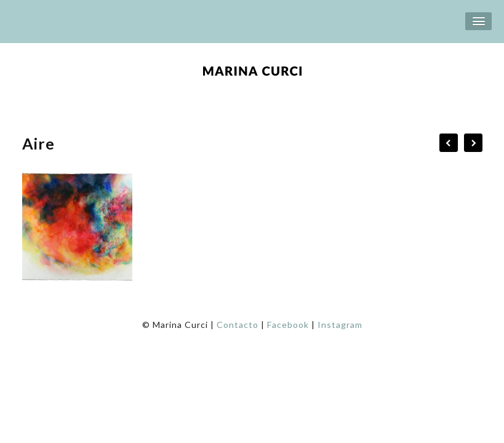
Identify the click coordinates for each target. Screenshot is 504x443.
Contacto (238, 325)
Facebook (288, 325)
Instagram (340, 325)
